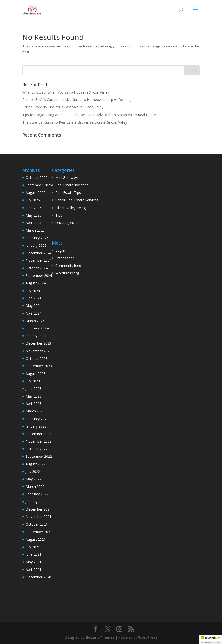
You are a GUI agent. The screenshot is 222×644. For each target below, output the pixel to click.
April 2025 (34, 223)
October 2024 (37, 268)
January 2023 (36, 426)
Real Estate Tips (68, 193)
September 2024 (39, 275)
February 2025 (37, 238)
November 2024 (39, 260)
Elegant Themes (100, 637)
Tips (59, 215)
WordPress (148, 637)
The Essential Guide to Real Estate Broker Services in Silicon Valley (75, 122)
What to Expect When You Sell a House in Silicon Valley (66, 92)
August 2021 (36, 539)
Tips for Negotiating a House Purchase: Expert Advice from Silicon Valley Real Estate (89, 115)
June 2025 (34, 208)
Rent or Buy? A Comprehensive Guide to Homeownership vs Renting (76, 100)
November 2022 (39, 441)
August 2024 (36, 283)
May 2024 (34, 306)
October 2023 (37, 358)
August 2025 (36, 193)
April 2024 (34, 313)
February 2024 (37, 328)
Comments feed (68, 265)
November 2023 (39, 351)
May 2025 (34, 215)
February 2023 (37, 419)
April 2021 (34, 569)
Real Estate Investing (72, 185)
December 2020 (38, 577)
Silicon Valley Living (70, 208)
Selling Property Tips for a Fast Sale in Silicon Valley (63, 107)
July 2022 (33, 472)
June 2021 (34, 554)
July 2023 (33, 381)
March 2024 (35, 321)
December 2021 (38, 509)
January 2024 (36, 336)
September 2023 (39, 366)
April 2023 (34, 404)
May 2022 (34, 479)
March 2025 (35, 230)
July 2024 (33, 291)
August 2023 (36, 373)
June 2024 (34, 298)
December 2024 (38, 253)
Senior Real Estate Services (77, 200)
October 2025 (37, 178)
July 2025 (33, 200)
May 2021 (34, 562)
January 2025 (36, 245)
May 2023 (34, 396)
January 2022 (36, 502)
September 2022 (39, 456)
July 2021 (33, 547)
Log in (60, 250)
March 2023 (35, 411)
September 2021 (39, 532)
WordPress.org (67, 273)
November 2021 (39, 517)
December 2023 (38, 343)
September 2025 (39, 185)
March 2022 (35, 486)
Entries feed (65, 258)
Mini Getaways (67, 178)
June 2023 (34, 389)
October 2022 (37, 449)
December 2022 (38, 434)
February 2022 (37, 494)
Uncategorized (67, 223)
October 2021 (37, 524)
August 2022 (36, 464)
